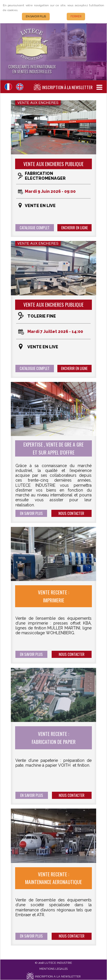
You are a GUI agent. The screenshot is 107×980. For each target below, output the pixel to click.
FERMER (76, 17)
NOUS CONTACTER (71, 513)
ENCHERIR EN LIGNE (75, 228)
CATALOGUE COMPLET (35, 228)
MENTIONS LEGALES (53, 969)
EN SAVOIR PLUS (36, 17)
